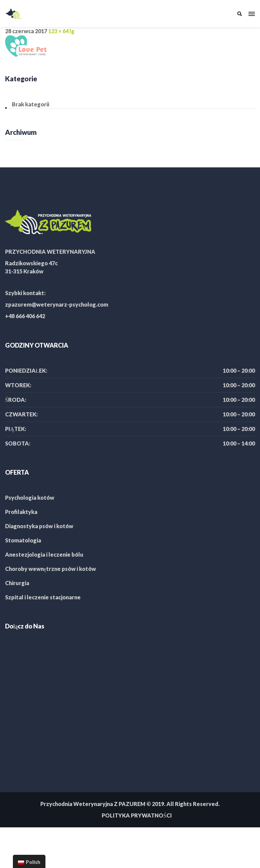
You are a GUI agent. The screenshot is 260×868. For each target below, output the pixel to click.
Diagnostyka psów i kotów (39, 526)
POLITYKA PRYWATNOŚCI (137, 815)
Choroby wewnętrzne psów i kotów (51, 569)
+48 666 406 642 (25, 316)
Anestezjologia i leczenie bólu (44, 554)
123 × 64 (58, 31)
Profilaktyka (21, 512)
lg (72, 31)
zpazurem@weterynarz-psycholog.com (57, 304)
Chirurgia (17, 583)
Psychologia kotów (30, 498)
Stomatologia (23, 540)
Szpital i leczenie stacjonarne (43, 597)
